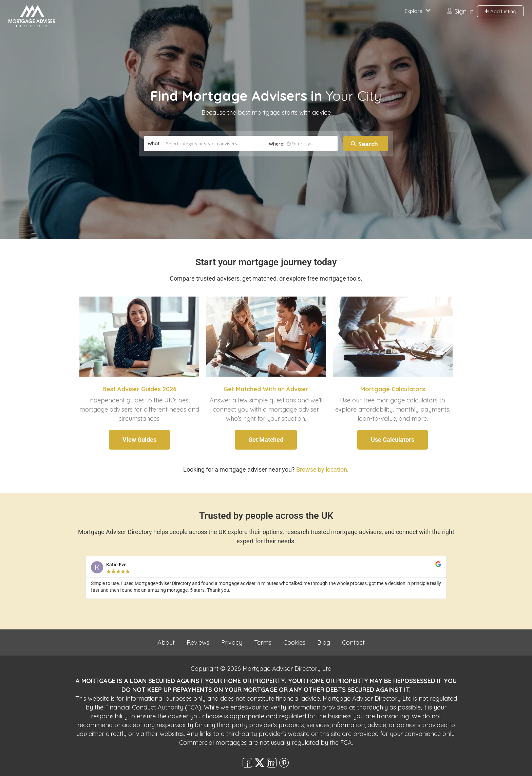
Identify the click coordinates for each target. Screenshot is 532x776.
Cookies (294, 642)
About (166, 642)
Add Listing (500, 11)
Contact (353, 642)
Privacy (232, 642)
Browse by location (322, 469)
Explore (414, 11)
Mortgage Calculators (393, 389)
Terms (263, 642)
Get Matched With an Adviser (266, 389)
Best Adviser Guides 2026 (139, 389)
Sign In (464, 11)
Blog (324, 642)
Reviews (198, 642)
